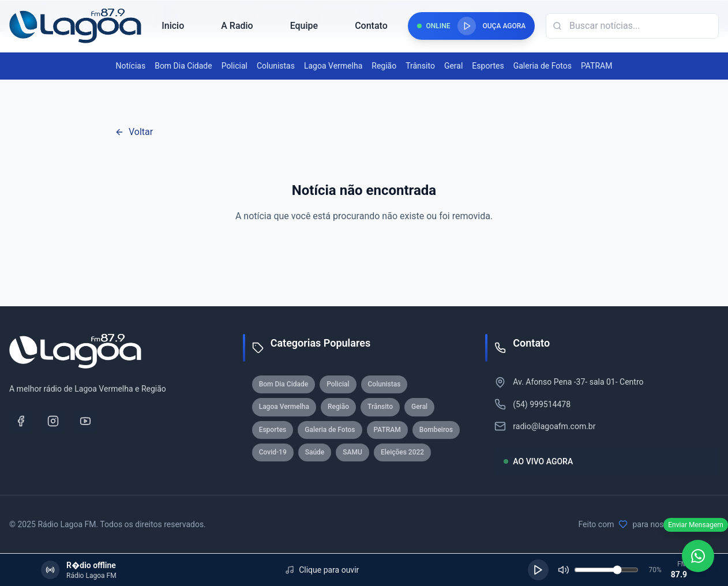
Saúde (315, 452)
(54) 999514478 (542, 404)
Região (384, 66)
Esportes (488, 66)
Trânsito (420, 66)
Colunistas (276, 66)
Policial (234, 66)
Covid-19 (273, 452)
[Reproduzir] (538, 570)
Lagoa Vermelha (333, 66)
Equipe (304, 26)
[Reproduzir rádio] (467, 26)
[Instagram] (53, 421)
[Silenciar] (564, 570)
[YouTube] (85, 421)
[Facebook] (21, 421)
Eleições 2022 (402, 452)
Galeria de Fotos (543, 66)
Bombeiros (436, 430)
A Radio (237, 26)
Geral (453, 66)
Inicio (173, 26)
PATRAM (596, 66)
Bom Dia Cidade (183, 66)
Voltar (134, 132)
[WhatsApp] (698, 556)
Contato (371, 26)
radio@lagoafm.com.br (554, 426)
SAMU (352, 452)
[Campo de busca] (632, 26)
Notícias (131, 66)
